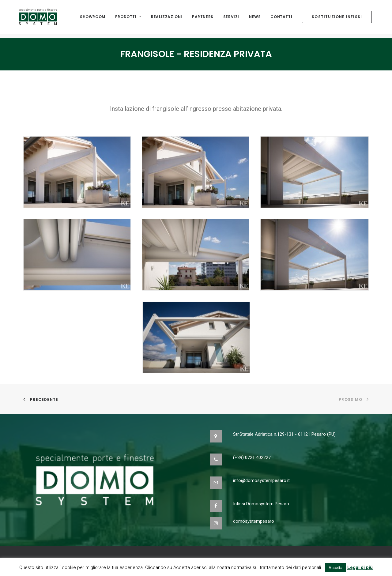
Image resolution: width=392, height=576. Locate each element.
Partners (203, 19)
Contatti (281, 19)
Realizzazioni (167, 19)
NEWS (255, 19)
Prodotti (128, 19)
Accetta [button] (335, 568)
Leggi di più (360, 567)
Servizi (231, 19)
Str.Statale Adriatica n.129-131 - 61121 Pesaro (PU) (284, 434)
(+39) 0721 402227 (252, 457)
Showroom (93, 19)
